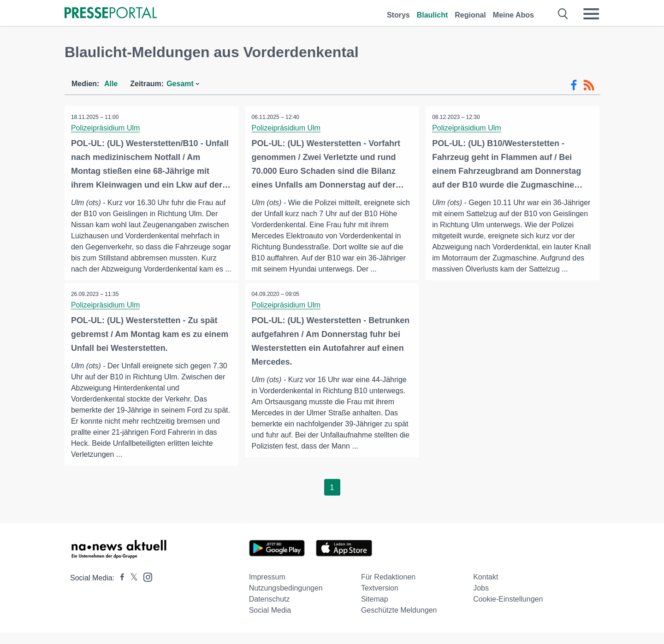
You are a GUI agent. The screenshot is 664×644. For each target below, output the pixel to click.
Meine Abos (513, 15)
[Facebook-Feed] (574, 85)
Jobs (481, 600)
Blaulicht (433, 15)
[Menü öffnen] (591, 14)
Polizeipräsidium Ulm (106, 128)
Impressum (267, 588)
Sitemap (375, 611)
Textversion (380, 600)
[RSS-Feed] (589, 85)
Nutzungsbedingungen (286, 600)
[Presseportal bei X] (131, 589)
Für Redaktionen (388, 588)
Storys (398, 15)
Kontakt (486, 588)
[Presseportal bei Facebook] (119, 589)
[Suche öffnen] (563, 14)
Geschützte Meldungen (399, 622)
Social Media (270, 622)
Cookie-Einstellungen (508, 611)
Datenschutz (270, 611)
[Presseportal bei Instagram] (145, 588)
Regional (470, 15)
